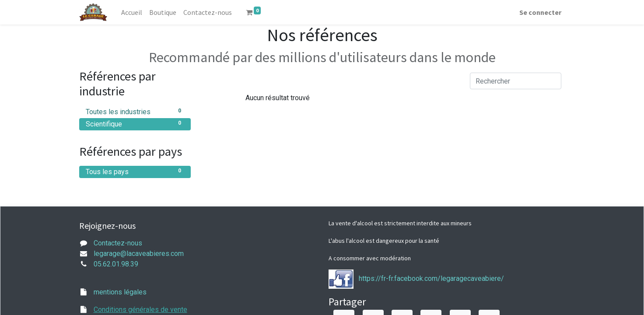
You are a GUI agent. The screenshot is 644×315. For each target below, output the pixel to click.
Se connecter (540, 12)
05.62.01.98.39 (116, 264)
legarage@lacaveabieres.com (139, 254)
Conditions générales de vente (140, 310)
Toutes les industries (135, 111)
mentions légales (120, 292)
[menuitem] (132, 12)
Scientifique (135, 124)
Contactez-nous (118, 243)
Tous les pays (135, 171)
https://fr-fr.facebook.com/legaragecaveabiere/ (431, 278)
